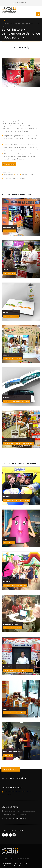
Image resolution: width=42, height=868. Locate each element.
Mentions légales (7, 863)
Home (4, 21)
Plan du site (17, 863)
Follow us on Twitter (7, 795)
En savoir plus (9, 164)
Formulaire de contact (19, 818)
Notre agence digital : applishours (13, 866)
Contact (25, 863)
